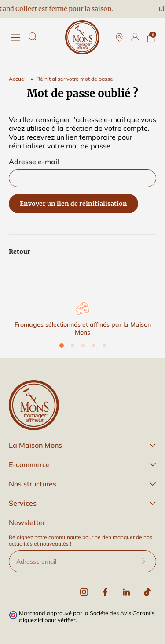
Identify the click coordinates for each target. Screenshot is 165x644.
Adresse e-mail (34, 162)
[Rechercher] (33, 36)
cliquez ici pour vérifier (47, 620)
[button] (82, 445)
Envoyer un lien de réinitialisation (73, 204)
